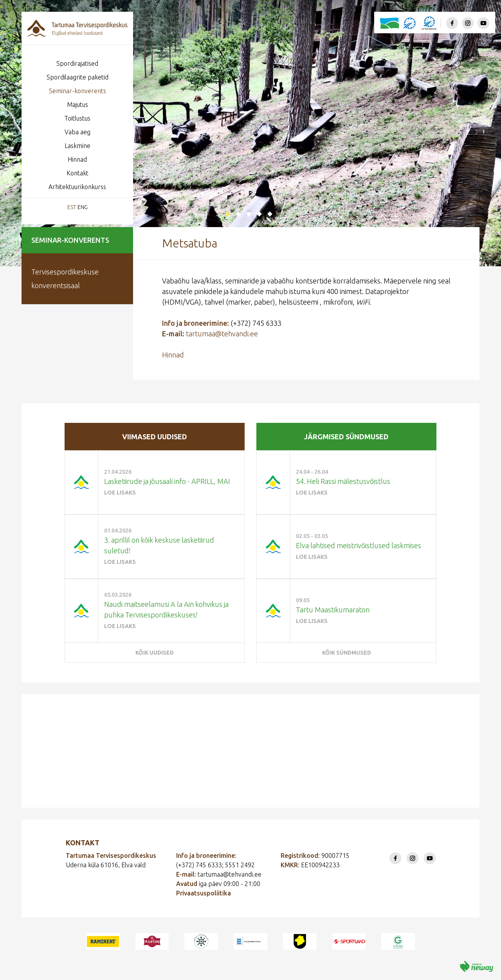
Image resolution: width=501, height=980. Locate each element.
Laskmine (77, 146)
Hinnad (77, 159)
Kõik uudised (155, 653)
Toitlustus (77, 118)
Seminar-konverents (77, 91)
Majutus (77, 105)
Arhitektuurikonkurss (77, 187)
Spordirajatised (77, 63)
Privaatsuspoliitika (204, 893)
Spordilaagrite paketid (77, 77)
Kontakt (77, 173)
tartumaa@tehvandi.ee (222, 334)
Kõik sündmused (347, 653)
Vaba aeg (77, 132)
